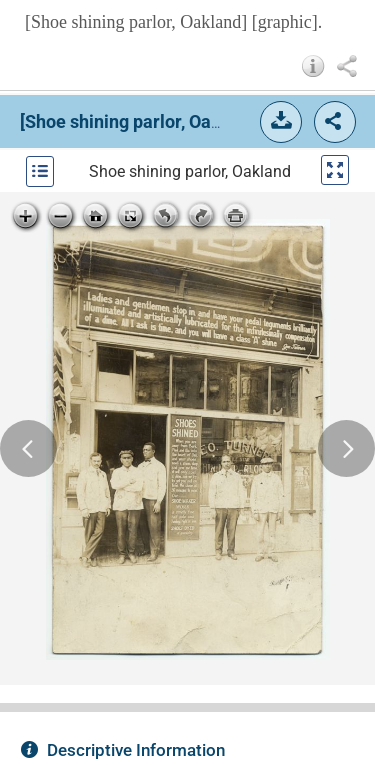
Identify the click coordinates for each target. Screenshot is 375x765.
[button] (313, 66)
